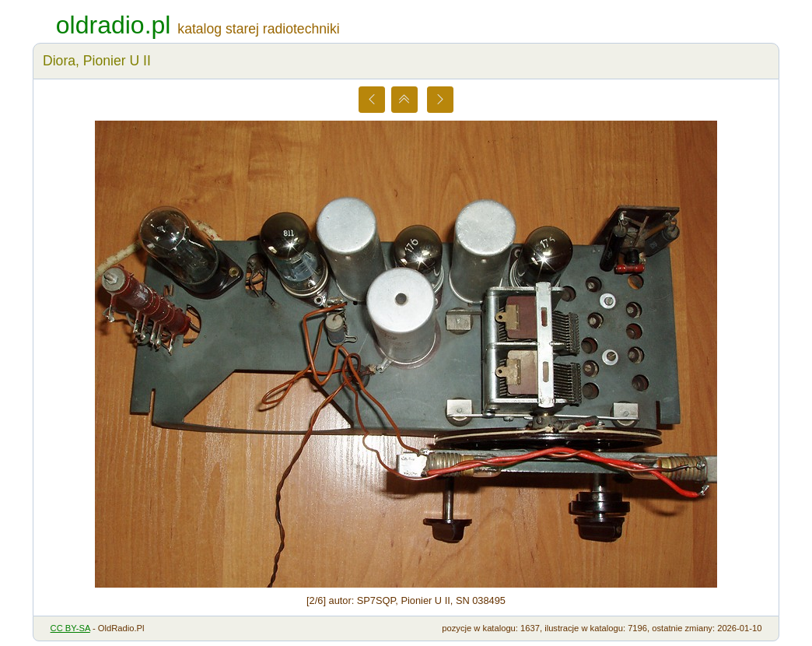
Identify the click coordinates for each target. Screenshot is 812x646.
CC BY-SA (70, 628)
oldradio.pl (114, 25)
